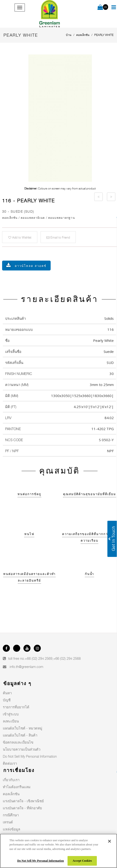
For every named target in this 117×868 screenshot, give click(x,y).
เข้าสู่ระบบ (11, 714)
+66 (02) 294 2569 (39, 658)
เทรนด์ (8, 822)
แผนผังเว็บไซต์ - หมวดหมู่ (23, 728)
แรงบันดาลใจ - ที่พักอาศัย (22, 808)
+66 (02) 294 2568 (67, 658)
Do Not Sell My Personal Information (30, 756)
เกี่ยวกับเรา (11, 780)
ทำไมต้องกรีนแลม (17, 787)
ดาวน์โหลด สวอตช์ (31, 266)
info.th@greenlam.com (26, 667)
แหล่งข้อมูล (11, 829)
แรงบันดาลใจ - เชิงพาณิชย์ (23, 801)
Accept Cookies (82, 861)
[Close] (109, 841)
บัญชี (7, 700)
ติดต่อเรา (10, 763)
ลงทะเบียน (11, 721)
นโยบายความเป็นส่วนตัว (22, 749)
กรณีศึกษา (11, 815)
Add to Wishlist (20, 237)
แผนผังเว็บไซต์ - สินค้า (20, 735)
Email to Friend (58, 237)
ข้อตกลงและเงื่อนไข (18, 742)
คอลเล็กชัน (11, 794)
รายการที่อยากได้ (16, 707)
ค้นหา (7, 693)
